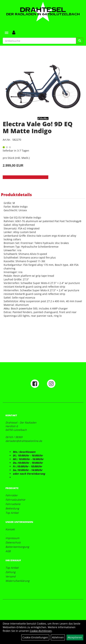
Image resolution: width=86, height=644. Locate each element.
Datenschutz (13, 542)
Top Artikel (12, 513)
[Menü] (7, 33)
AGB (8, 551)
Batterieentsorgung (17, 547)
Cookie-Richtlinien (41, 631)
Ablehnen (58, 637)
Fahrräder (12, 495)
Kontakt (10, 529)
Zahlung (10, 572)
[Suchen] (80, 41)
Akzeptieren (75, 637)
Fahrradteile (13, 504)
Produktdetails (16, 194)
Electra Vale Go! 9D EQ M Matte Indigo (38, 127)
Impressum (12, 538)
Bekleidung (12, 508)
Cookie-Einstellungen (35, 637)
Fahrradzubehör (15, 500)
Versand (10, 576)
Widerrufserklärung (17, 581)
